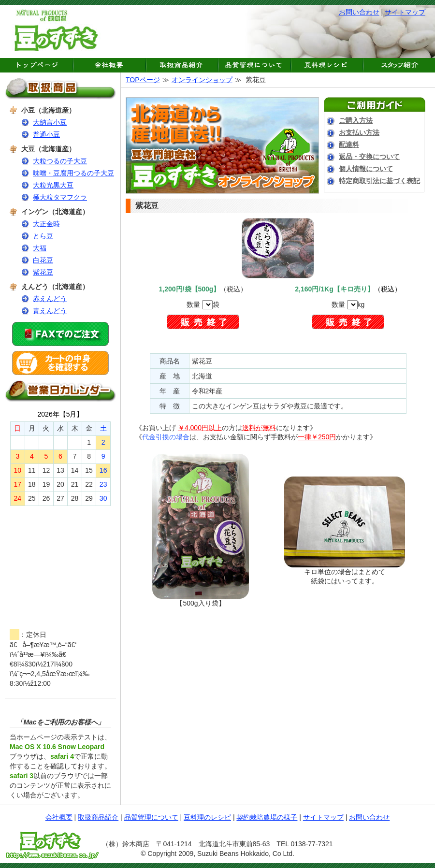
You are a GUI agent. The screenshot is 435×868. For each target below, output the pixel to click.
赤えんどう (50, 299)
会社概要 (59, 817)
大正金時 (46, 224)
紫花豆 (43, 272)
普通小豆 (46, 134)
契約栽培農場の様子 (267, 817)
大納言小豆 (50, 122)
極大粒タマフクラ (60, 197)
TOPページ (143, 80)
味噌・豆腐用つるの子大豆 (73, 173)
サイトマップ (405, 12)
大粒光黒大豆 (53, 185)
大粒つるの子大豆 (60, 161)
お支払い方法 (359, 132)
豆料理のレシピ (207, 817)
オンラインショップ (202, 80)
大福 (40, 248)
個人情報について (366, 169)
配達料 (349, 145)
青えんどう (50, 311)
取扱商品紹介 (98, 817)
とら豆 (43, 236)
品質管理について (151, 817)
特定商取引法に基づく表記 (379, 181)
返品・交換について (369, 157)
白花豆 (43, 260)
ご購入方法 (356, 120)
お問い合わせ (359, 12)
